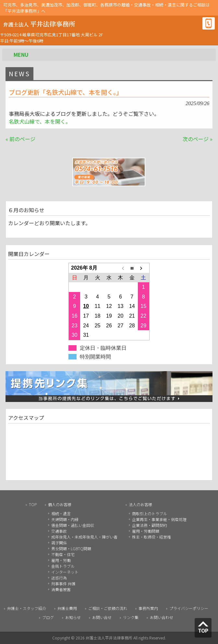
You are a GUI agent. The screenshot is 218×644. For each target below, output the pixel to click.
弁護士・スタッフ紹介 (27, 608)
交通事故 (59, 531)
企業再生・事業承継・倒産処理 (159, 519)
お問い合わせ (162, 617)
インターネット (65, 572)
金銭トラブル (63, 566)
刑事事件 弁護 (63, 583)
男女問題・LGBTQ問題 (71, 548)
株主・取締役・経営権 (151, 537)
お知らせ (73, 617)
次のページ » (198, 139)
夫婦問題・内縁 (65, 519)
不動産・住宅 (63, 554)
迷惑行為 (59, 578)
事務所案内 (148, 608)
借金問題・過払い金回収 (73, 525)
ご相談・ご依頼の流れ (108, 608)
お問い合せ (102, 617)
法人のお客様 (140, 504)
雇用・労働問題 (146, 531)
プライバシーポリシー (189, 608)
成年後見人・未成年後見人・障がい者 (84, 537)
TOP (33, 504)
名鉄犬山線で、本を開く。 (40, 121)
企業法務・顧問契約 (150, 525)
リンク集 (131, 617)
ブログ (48, 617)
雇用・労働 (61, 560)
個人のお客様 (60, 504)
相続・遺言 (61, 513)
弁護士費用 (67, 608)
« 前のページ (20, 139)
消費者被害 (61, 589)
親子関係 (59, 543)
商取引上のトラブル (150, 513)
